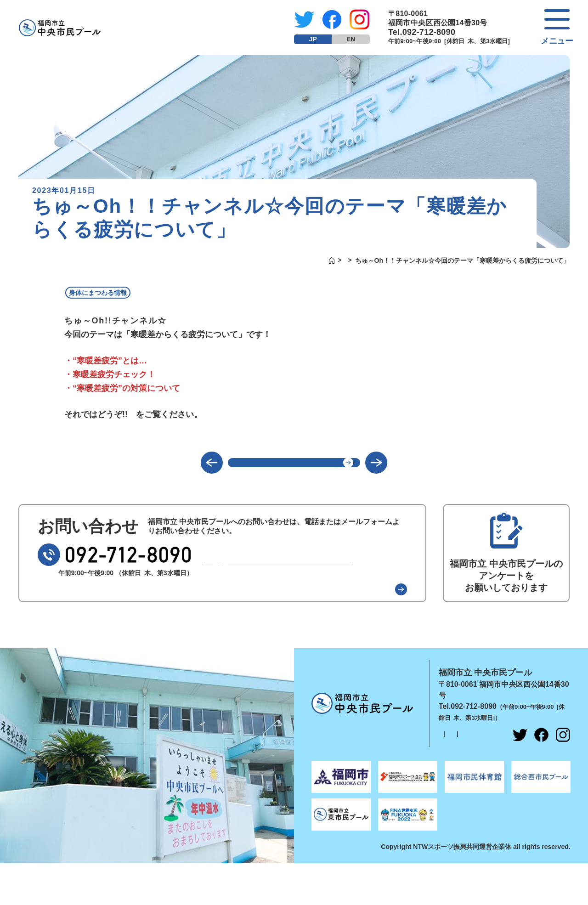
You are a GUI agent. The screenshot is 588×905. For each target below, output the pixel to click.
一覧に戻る (294, 469)
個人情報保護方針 (458, 751)
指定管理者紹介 (517, 751)
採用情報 (447, 762)
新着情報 (332, 260)
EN (351, 39)
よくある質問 (366, 603)
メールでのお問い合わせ (296, 574)
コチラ (148, 415)
